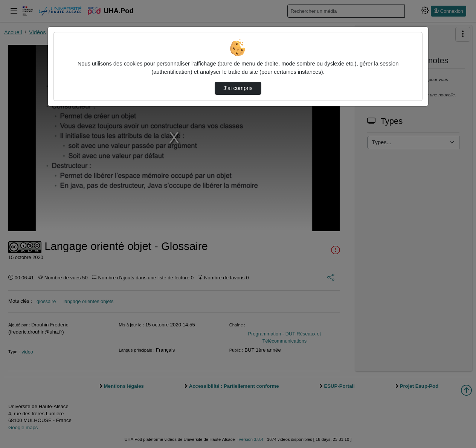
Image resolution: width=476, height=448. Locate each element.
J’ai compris (238, 88)
